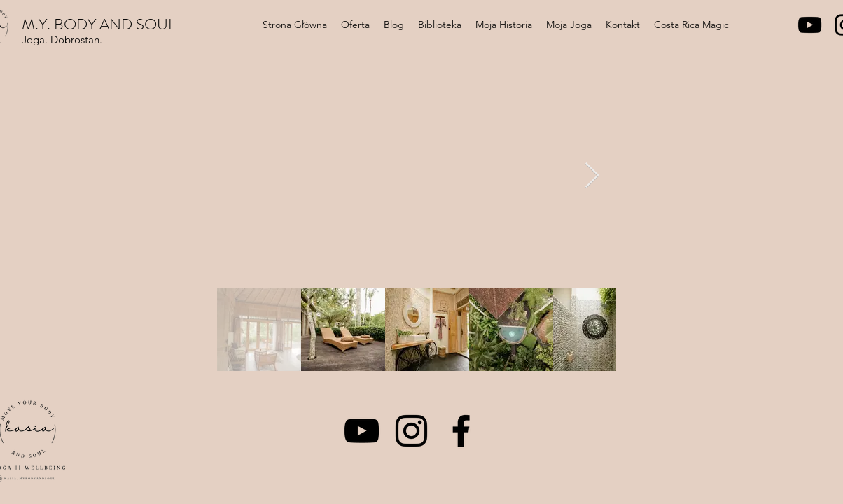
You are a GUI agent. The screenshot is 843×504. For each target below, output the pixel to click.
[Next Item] (592, 176)
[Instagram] (411, 431)
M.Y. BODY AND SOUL (99, 24)
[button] (355, 24)
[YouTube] (810, 25)
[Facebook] (461, 431)
